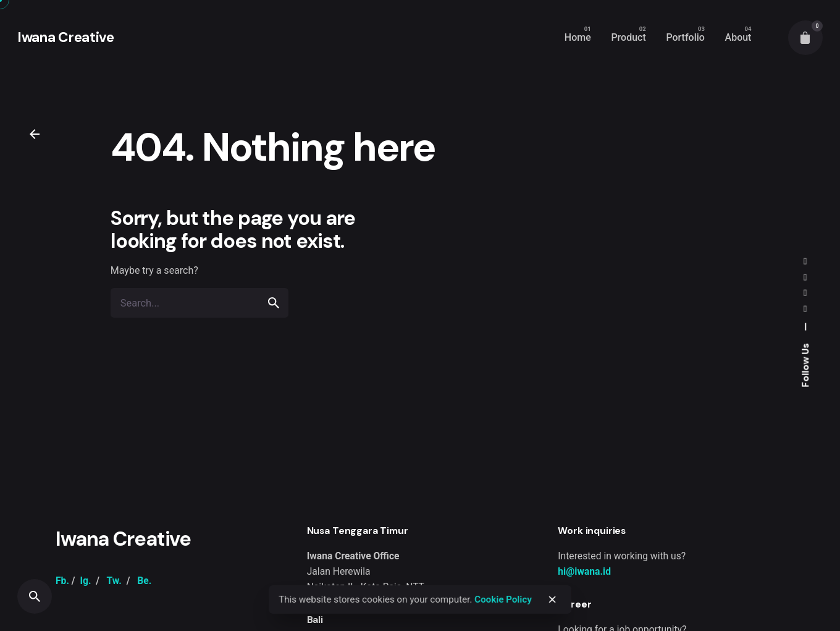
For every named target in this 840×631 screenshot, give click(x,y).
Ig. (85, 581)
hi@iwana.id (584, 571)
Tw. (114, 581)
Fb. (62, 581)
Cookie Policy (503, 599)
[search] (274, 303)
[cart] (805, 38)
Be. (144, 581)
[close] (552, 599)
